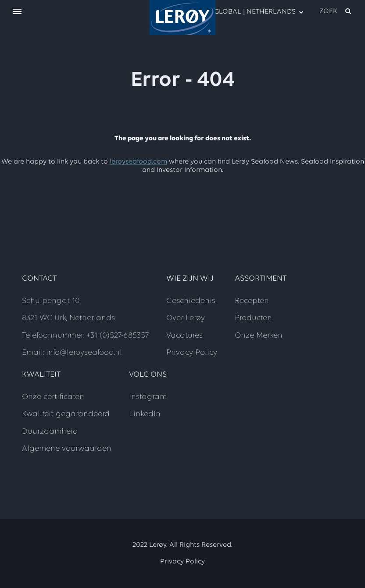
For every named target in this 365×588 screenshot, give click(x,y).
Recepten (252, 301)
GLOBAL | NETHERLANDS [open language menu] (254, 11)
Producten (253, 318)
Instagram (148, 397)
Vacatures (184, 336)
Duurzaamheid (50, 432)
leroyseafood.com (138, 162)
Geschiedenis (191, 301)
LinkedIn (145, 414)
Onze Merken (259, 336)
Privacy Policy (192, 353)
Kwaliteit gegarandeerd (66, 414)
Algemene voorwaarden (67, 449)
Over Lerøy (186, 318)
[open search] (336, 11)
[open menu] (17, 12)
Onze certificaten (53, 397)
